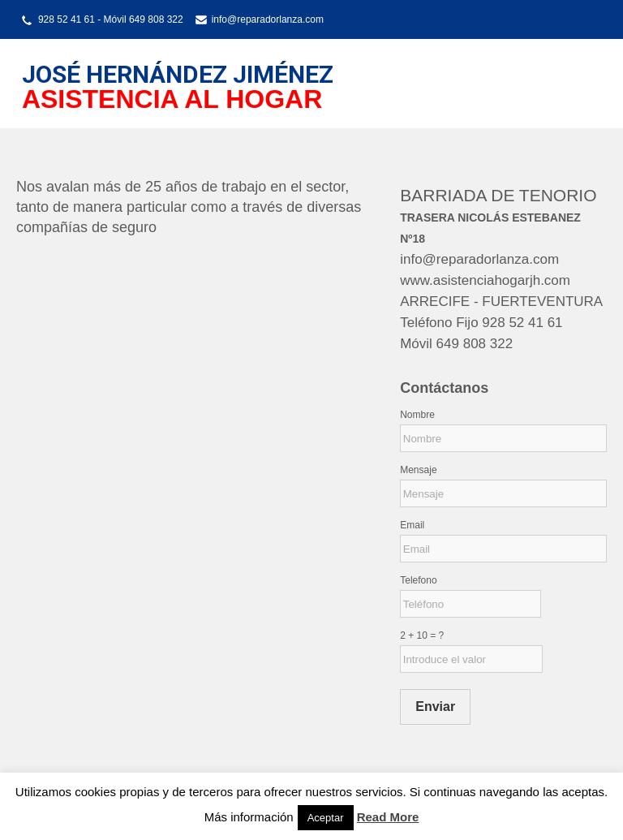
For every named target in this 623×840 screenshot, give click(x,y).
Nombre (417, 415)
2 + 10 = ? (422, 635)
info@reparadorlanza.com (268, 19)
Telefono (418, 580)
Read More (388, 817)
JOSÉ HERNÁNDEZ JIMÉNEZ (178, 74)
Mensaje (418, 470)
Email (412, 525)
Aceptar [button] (326, 818)
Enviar (435, 706)
